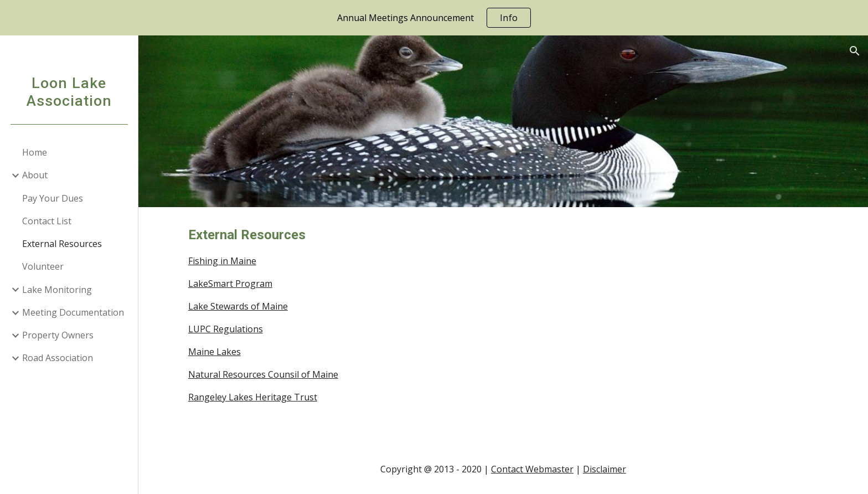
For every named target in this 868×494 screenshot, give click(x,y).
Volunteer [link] (43, 266)
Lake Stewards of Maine (238, 306)
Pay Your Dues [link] (53, 198)
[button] (855, 51)
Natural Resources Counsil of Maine (263, 374)
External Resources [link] (62, 244)
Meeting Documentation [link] (73, 312)
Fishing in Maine (222, 261)
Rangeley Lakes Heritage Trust (253, 397)
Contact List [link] (47, 221)
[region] (434, 18)
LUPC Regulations (226, 329)
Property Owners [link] (58, 335)
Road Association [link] (58, 358)
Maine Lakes (215, 352)
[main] (449, 326)
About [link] (35, 175)
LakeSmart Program (230, 284)
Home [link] (35, 152)
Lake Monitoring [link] (57, 290)
